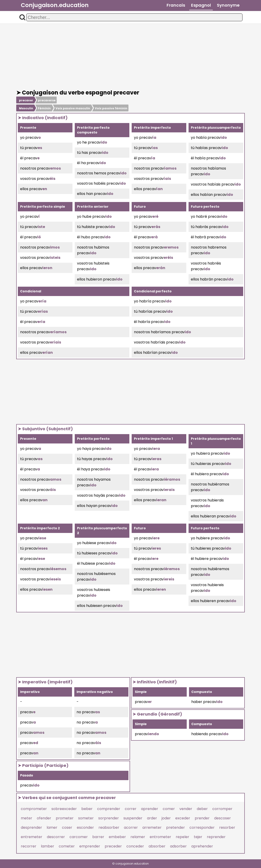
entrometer (160, 837)
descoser (222, 818)
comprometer (34, 809)
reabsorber (109, 827)
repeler (182, 837)
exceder (183, 818)
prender (202, 818)
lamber (48, 846)
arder (152, 818)
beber (87, 809)
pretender (176, 827)
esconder (85, 827)
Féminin (44, 108)
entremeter (32, 837)
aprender (150, 809)
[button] (22, 17)
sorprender (109, 818)
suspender (133, 818)
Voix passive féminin (111, 108)
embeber (117, 837)
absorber (157, 846)
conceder (135, 846)
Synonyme (228, 5)
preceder (113, 846)
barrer (98, 837)
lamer (52, 827)
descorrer (56, 837)
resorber (227, 827)
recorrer (29, 846)
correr (131, 809)
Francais (176, 5)
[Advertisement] (130, 57)
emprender (90, 846)
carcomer (79, 837)
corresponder (202, 827)
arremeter (152, 827)
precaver (26, 100)
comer (169, 809)
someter (86, 818)
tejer (198, 837)
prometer (65, 818)
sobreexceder (64, 809)
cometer (67, 846)
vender (186, 809)
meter (27, 818)
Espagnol (201, 5)
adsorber (178, 846)
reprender (216, 837)
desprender (31, 827)
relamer (138, 837)
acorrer (131, 827)
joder (166, 818)
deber (202, 809)
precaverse (47, 100)
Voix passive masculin (73, 108)
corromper (222, 809)
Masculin (26, 108)
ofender (44, 818)
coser (67, 827)
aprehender (202, 846)
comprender (109, 809)
